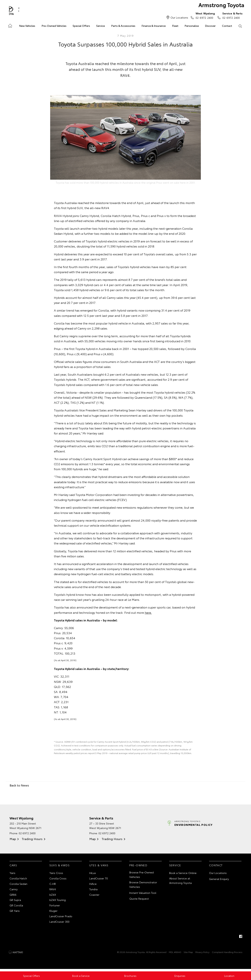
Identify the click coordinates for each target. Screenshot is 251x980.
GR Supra (15, 902)
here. (148, 613)
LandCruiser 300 (59, 924)
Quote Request (139, 899)
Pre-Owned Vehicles (54, 26)
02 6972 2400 (204, 15)
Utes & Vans (99, 866)
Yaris (12, 874)
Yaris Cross (56, 874)
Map (13, 839)
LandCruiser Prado (61, 918)
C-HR (53, 885)
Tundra (93, 890)
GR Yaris (15, 913)
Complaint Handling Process (227, 954)
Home (10, 25)
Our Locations (179, 17)
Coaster (94, 896)
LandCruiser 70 (99, 879)
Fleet (175, 26)
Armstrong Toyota (218, 6)
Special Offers (81, 26)
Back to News (19, 785)
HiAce (93, 885)
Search (239, 26)
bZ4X (53, 896)
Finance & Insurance (154, 26)
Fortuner (55, 907)
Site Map (188, 954)
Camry (14, 890)
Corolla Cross (58, 879)
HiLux (93, 874)
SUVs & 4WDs (60, 866)
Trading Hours (32, 839)
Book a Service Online (183, 874)
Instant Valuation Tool (143, 893)
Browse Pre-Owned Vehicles (142, 875)
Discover (210, 26)
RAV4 (53, 890)
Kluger (53, 913)
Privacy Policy (202, 954)
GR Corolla (16, 907)
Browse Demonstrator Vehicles (143, 885)
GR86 (13, 896)
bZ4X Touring (58, 902)
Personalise (192, 26)
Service (101, 26)
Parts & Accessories (123, 26)
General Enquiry (219, 880)
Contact (227, 26)
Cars (13, 866)
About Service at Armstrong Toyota (180, 881)
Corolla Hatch (18, 879)
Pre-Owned (138, 866)
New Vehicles (27, 26)
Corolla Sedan (18, 885)
